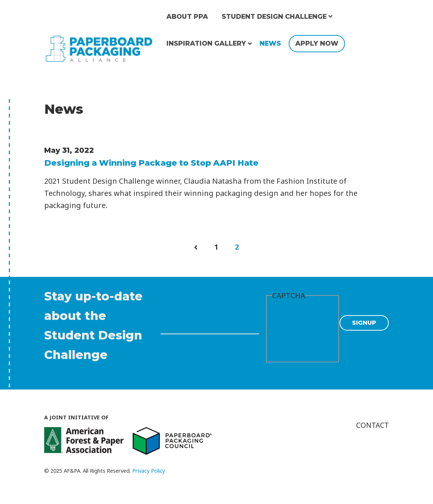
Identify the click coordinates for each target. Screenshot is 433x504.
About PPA (187, 16)
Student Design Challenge (274, 16)
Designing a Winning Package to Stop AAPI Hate (151, 163)
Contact (372, 425)
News (270, 43)
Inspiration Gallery (206, 43)
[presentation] (302, 330)
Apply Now (317, 43)
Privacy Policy (149, 470)
